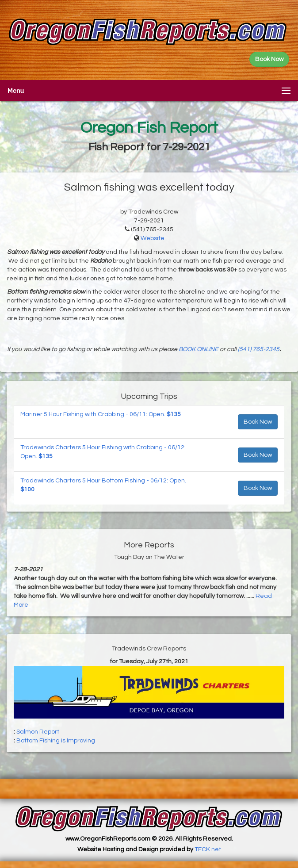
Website (153, 238)
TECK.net (208, 849)
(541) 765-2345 (259, 349)
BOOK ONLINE (199, 349)
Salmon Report (38, 732)
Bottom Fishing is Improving (56, 741)
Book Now (258, 422)
